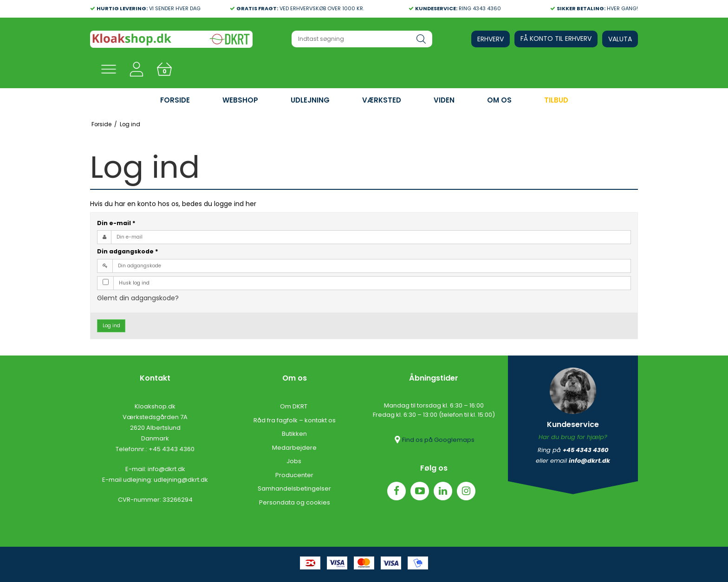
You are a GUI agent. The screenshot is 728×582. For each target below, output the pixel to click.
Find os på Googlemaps (434, 440)
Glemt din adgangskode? (138, 298)
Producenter (294, 475)
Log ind (111, 326)
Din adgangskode (128, 251)
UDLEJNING (310, 100)
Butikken (294, 434)
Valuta (620, 39)
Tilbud (556, 100)
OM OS (499, 100)
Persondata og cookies (295, 502)
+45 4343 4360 (172, 449)
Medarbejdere (294, 448)
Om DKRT (294, 406)
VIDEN (444, 100)
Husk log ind (134, 283)
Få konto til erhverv (556, 39)
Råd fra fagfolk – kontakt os (295, 420)
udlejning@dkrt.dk (181, 480)
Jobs (295, 461)
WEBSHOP (240, 100)
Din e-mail (116, 223)
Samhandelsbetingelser (294, 488)
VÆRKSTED (382, 100)
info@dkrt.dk (166, 469)
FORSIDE (175, 100)
